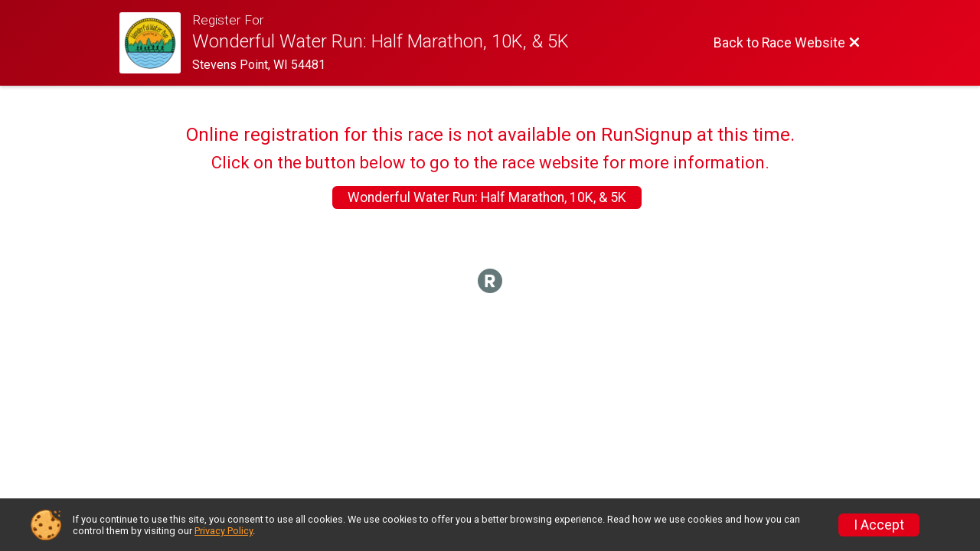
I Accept (879, 525)
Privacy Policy (224, 531)
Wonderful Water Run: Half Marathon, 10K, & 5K (487, 197)
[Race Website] (156, 43)
